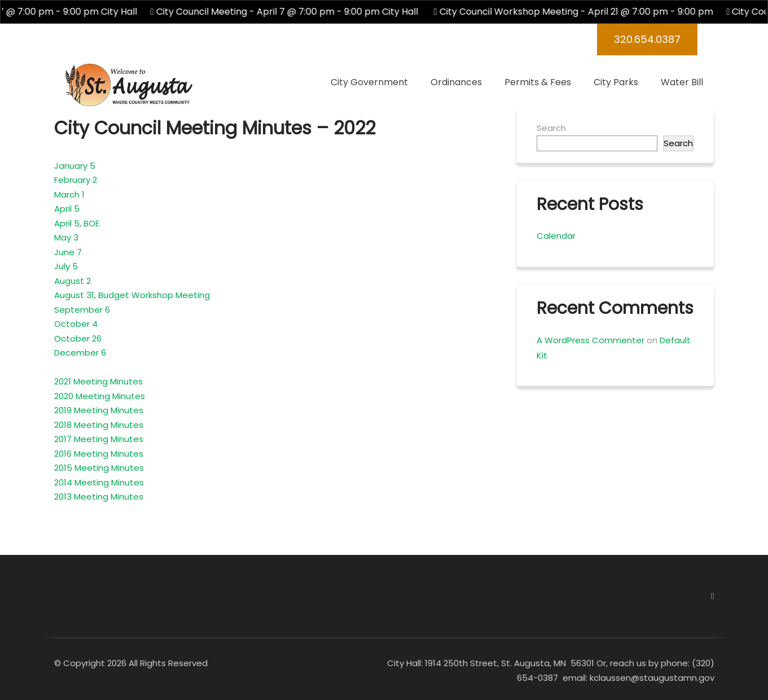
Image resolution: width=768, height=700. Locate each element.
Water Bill (682, 82)
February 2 (76, 180)
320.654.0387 (647, 39)
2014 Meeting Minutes (99, 482)
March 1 (69, 194)
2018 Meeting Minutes (99, 425)
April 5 (67, 209)
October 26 (78, 338)
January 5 (75, 166)
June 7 (68, 252)
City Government (369, 82)
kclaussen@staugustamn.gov (651, 678)
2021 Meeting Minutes (98, 381)
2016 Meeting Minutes (99, 454)
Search (551, 128)
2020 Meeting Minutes (100, 396)
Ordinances (456, 82)
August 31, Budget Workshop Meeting (132, 295)
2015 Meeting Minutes (99, 468)
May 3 (66, 237)
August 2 (73, 281)
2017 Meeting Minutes (99, 439)
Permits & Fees (538, 82)
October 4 (76, 324)
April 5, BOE (77, 223)
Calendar (556, 236)
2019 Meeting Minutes (99, 410)
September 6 (82, 310)
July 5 (66, 266)
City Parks (616, 82)
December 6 (80, 353)
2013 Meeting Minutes (99, 496)
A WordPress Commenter (591, 340)
